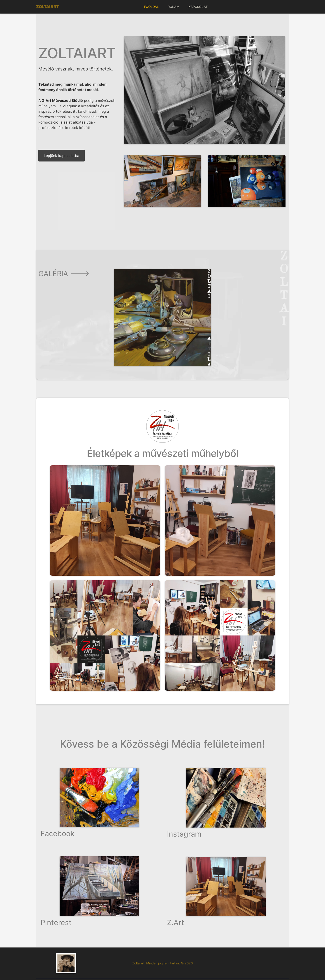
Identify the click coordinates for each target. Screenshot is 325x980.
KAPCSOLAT (198, 7)
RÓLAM (174, 7)
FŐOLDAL (151, 7)
